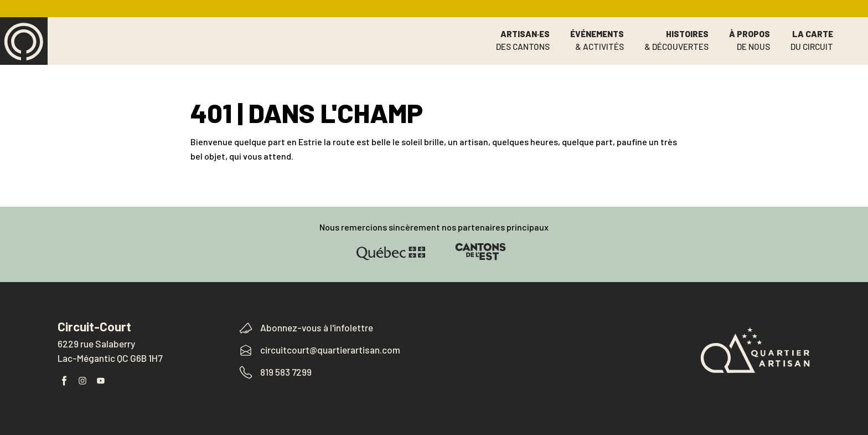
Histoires (676, 41)
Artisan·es (523, 41)
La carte (812, 41)
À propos (750, 41)
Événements (597, 41)
